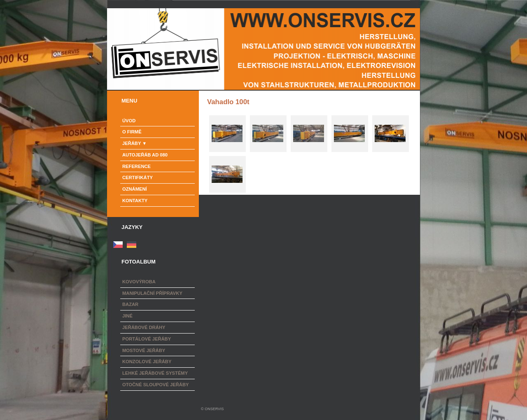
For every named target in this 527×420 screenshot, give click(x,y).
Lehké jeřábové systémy (155, 373)
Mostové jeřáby (144, 350)
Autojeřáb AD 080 (145, 155)
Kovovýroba (139, 282)
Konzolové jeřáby (147, 362)
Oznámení (135, 189)
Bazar (130, 304)
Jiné (127, 316)
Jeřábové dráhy (144, 327)
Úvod (129, 121)
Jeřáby (132, 143)
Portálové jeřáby (147, 339)
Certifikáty (138, 177)
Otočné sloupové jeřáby (155, 385)
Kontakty (135, 201)
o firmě (132, 132)
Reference (136, 166)
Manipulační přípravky (152, 293)
